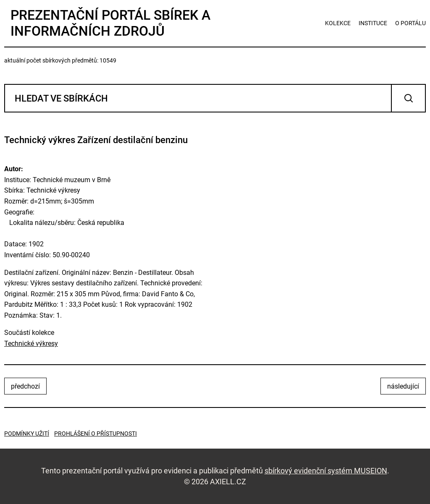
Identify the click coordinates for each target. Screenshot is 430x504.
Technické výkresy (31, 343)
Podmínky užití (27, 433)
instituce (373, 23)
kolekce (338, 23)
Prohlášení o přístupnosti (96, 433)
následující (403, 386)
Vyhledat (408, 98)
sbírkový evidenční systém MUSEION (326, 471)
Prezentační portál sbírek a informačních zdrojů (110, 23)
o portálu (410, 23)
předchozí (25, 386)
